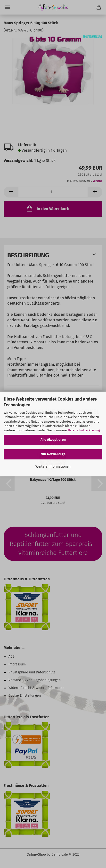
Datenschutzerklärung (84, 430)
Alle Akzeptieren (53, 440)
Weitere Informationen (53, 467)
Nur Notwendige (53, 454)
